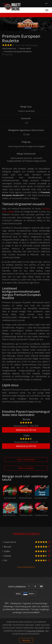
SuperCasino (10, 542)
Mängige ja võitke (26, 430)
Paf (5, 560)
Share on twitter (26, 468)
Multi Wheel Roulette (10, 510)
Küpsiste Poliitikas (36, 631)
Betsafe (27, 419)
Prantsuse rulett (26, 510)
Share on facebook (26, 459)
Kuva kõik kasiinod (26, 567)
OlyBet (27, 435)
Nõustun (26, 640)
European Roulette (42, 492)
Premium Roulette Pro (26, 492)
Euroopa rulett (10, 492)
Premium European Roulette (42, 510)
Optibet (7, 556)
